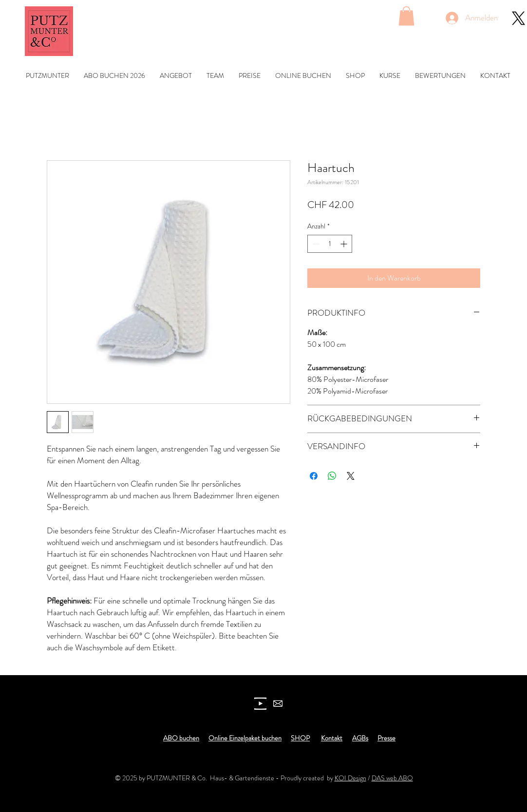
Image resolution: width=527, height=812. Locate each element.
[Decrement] (315, 244)
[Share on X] (351, 476)
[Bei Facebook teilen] (314, 476)
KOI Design (350, 778)
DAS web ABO (392, 778)
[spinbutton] (330, 244)
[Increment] (345, 244)
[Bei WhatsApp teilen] (332, 476)
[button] (406, 16)
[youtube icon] (260, 704)
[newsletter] (278, 704)
